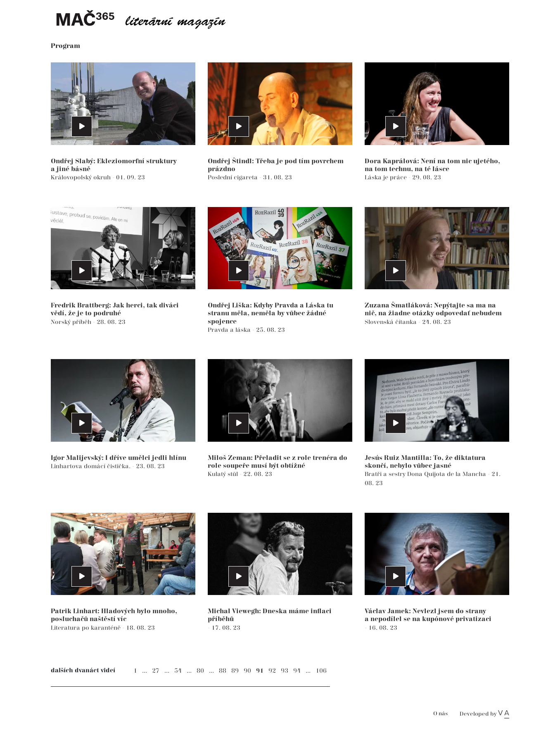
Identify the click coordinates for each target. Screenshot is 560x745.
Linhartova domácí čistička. (91, 466)
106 (321, 671)
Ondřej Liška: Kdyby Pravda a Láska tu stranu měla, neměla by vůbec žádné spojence (271, 313)
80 (200, 671)
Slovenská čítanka (392, 322)
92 (272, 671)
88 (223, 671)
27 (156, 671)
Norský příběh (72, 322)
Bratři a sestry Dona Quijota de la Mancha (426, 474)
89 (235, 671)
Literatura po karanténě (87, 628)
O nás (440, 714)
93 (285, 671)
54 (178, 671)
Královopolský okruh (82, 177)
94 (297, 671)
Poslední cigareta (234, 177)
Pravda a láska (230, 330)
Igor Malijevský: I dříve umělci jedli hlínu (119, 458)
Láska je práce (387, 177)
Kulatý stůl (224, 474)
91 (260, 671)
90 (247, 671)
